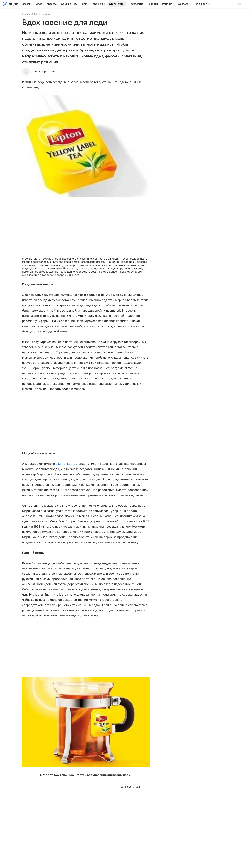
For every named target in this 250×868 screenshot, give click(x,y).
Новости (46, 14)
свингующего (66, 464)
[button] (86, 146)
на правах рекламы (43, 72)
